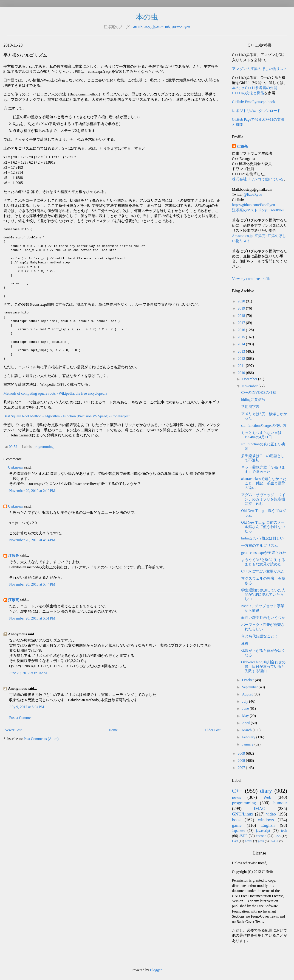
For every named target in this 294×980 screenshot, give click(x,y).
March (247, 730)
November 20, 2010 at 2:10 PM (32, 491)
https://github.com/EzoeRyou (253, 205)
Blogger (156, 970)
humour (280, 803)
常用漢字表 (250, 407)
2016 (242, 330)
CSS (278, 836)
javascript (263, 831)
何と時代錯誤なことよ (260, 636)
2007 (242, 768)
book (236, 820)
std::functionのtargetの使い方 (264, 426)
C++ (237, 791)
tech (284, 831)
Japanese (239, 831)
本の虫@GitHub (157, 27)
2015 (242, 337)
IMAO (259, 808)
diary (266, 791)
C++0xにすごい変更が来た (263, 571)
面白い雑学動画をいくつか (263, 618)
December (250, 379)
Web (267, 797)
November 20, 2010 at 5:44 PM (32, 584)
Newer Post (13, 730)
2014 (242, 344)
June (246, 708)
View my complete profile (251, 279)
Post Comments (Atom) (41, 739)
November (250, 386)
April (246, 723)
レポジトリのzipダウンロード (256, 111)
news (236, 797)
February (249, 737)
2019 (242, 308)
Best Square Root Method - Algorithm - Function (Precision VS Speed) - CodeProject (66, 416)
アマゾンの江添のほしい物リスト (260, 69)
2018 (242, 316)
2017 (242, 323)
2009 (242, 753)
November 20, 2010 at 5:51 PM (32, 618)
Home (113, 730)
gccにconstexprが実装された (264, 553)
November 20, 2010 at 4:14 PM (32, 540)
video (271, 814)
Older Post (213, 730)
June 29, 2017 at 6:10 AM (28, 673)
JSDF (243, 836)
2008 (242, 761)
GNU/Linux (243, 814)
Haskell (274, 841)
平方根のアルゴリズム (260, 546)
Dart (235, 841)
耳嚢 (245, 644)
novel (249, 841)
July (246, 701)
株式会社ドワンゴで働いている (258, 179)
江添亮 (14, 556)
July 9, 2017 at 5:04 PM (27, 707)
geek (261, 841)
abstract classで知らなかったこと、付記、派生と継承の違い (264, 483)
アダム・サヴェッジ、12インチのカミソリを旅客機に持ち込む (263, 499)
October (249, 680)
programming (44, 447)
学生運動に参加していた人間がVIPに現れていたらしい (263, 594)
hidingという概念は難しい (262, 538)
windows (266, 820)
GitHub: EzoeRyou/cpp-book (253, 102)
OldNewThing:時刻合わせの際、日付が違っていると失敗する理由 (263, 666)
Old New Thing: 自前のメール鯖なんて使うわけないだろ (263, 527)
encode (261, 836)
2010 (242, 373)
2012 (242, 359)
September (250, 687)
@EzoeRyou (181, 27)
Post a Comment (21, 718)
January (248, 744)
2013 (242, 351)
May (246, 716)
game (237, 825)
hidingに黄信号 (253, 400)
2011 (242, 366)
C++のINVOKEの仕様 (259, 392)
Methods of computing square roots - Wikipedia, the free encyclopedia (55, 393)
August (248, 694)
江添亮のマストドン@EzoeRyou (258, 210)
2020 (242, 301)
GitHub (137, 27)
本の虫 (147, 17)
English (268, 825)
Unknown (16, 467)
